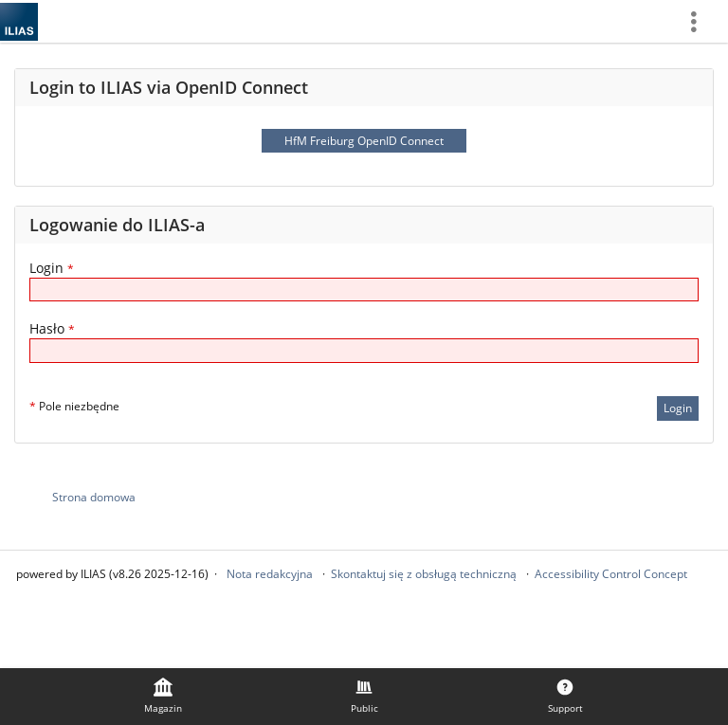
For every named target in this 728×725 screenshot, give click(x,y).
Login (52, 268)
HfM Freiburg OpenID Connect (364, 141)
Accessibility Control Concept (611, 574)
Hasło (52, 328)
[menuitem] (701, 21)
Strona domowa (94, 497)
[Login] (364, 290)
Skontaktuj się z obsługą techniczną (424, 574)
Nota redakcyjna (270, 574)
